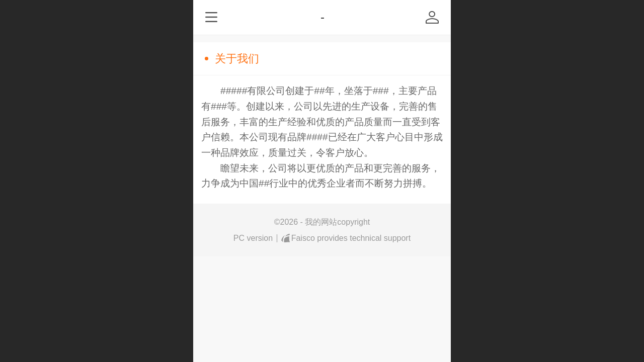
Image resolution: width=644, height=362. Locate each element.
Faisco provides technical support (346, 238)
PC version (253, 238)
